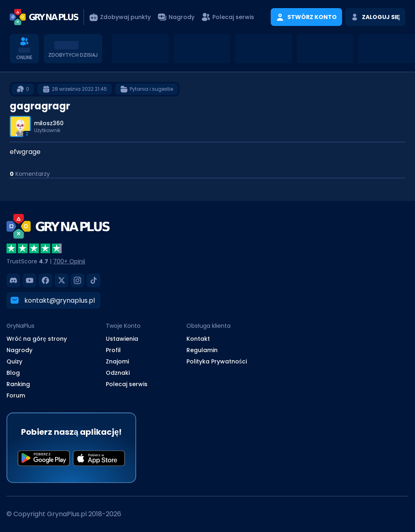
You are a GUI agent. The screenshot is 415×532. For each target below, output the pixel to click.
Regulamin (202, 350)
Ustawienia (122, 339)
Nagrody (19, 350)
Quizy (14, 361)
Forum (16, 395)
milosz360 (49, 123)
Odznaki (118, 373)
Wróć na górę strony (37, 339)
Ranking (18, 384)
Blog (13, 373)
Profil (113, 350)
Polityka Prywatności (217, 361)
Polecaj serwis (127, 384)
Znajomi (117, 361)
